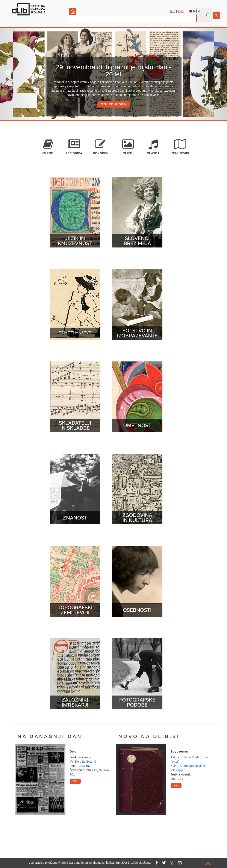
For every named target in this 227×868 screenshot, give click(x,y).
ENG (181, 12)
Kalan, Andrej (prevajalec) (188, 766)
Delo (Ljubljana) (86, 762)
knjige (180, 770)
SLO (172, 12)
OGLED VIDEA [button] (114, 104)
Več (75, 781)
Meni (195, 11)
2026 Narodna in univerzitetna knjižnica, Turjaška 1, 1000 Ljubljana (106, 863)
